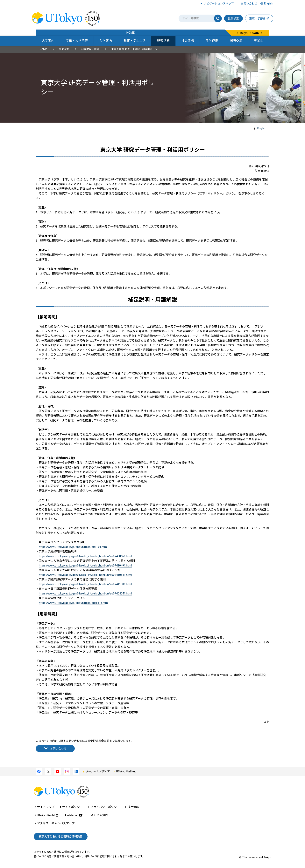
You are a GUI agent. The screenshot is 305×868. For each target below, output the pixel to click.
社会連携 (188, 41)
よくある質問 (99, 815)
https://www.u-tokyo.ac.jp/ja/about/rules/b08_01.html (73, 547)
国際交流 (236, 41)
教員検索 (233, 18)
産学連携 (212, 41)
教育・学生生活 (135, 41)
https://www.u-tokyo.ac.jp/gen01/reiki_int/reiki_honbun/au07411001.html (85, 584)
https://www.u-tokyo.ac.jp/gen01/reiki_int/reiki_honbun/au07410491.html (85, 566)
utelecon (75, 815)
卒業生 (259, 41)
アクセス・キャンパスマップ (56, 823)
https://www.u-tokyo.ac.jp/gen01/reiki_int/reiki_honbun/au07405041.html (85, 593)
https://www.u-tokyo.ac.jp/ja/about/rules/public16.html (74, 603)
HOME (43, 49)
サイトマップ (46, 807)
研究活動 (163, 41)
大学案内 (48, 41)
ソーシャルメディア (98, 771)
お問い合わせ (249, 3)
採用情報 (133, 807)
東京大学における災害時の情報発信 (61, 837)
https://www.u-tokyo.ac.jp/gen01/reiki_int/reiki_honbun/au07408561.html (85, 556)
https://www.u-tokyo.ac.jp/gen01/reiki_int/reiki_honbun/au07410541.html (85, 575)
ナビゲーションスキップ (219, 3)
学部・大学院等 (77, 41)
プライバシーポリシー (105, 807)
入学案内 (106, 41)
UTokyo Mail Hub (126, 771)
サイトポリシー (72, 807)
